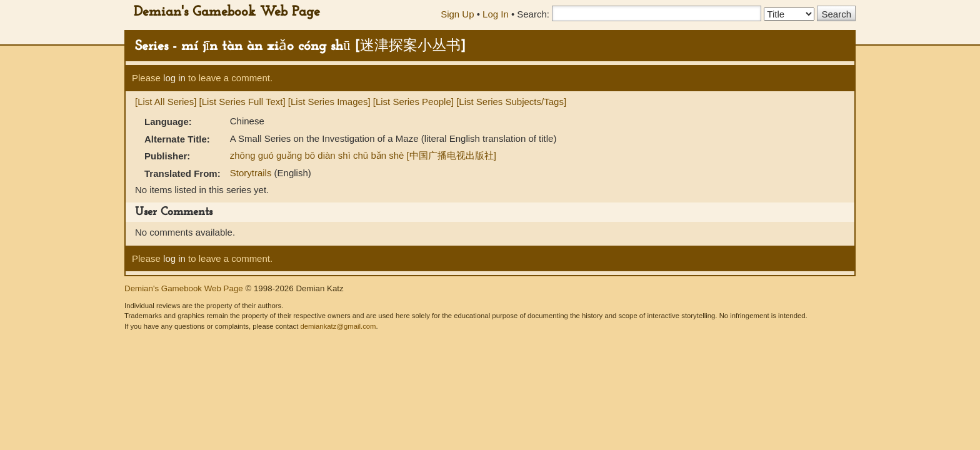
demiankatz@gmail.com (338, 326)
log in (174, 78)
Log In (496, 14)
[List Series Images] (329, 102)
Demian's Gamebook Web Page (227, 12)
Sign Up (457, 14)
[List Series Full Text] (242, 102)
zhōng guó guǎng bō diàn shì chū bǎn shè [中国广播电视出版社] (363, 155)
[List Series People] (413, 102)
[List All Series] (166, 102)
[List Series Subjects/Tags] (511, 102)
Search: (533, 14)
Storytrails (252, 173)
